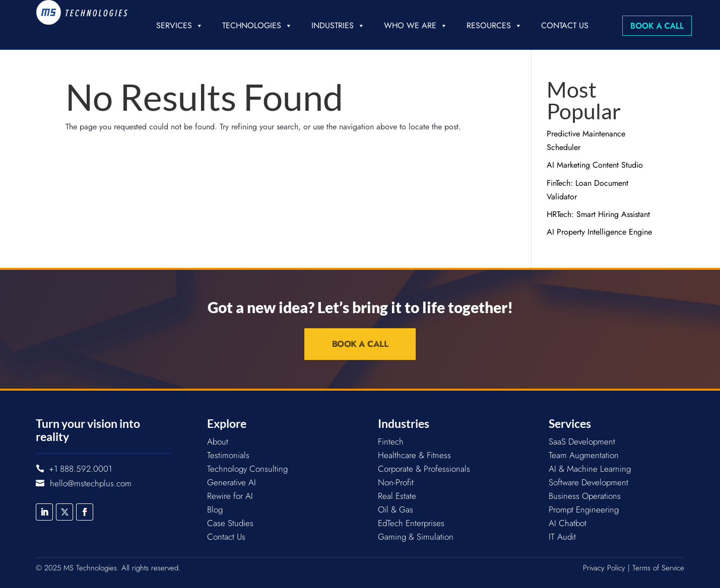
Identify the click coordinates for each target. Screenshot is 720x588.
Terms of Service (658, 568)
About (218, 442)
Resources (494, 26)
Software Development (588, 482)
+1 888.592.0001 (80, 469)
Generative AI (232, 482)
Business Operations (585, 496)
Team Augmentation (584, 455)
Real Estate (397, 496)
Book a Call (657, 26)
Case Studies (230, 523)
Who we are (416, 26)
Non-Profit (396, 482)
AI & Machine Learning (590, 469)
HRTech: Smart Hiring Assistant (598, 214)
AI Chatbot (568, 523)
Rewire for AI (230, 496)
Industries (338, 26)
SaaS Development (582, 442)
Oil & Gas (396, 509)
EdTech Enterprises (411, 523)
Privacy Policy (604, 568)
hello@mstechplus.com (91, 483)
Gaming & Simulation (416, 537)
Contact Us (565, 25)
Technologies (257, 26)
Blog (215, 509)
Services (180, 26)
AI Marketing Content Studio (595, 165)
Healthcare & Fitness (414, 455)
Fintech (391, 442)
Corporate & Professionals (424, 469)
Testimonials (228, 455)
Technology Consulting (247, 469)
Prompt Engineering (584, 509)
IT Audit (562, 537)
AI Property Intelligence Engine (599, 232)
